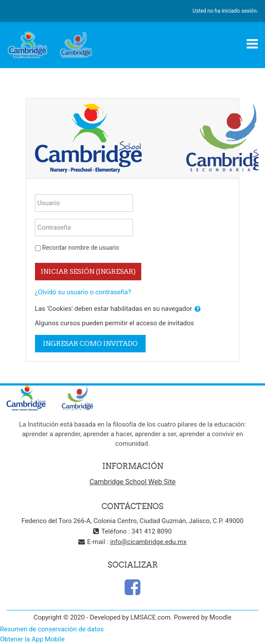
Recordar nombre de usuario (80, 248)
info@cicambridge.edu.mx (148, 542)
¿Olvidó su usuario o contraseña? (83, 292)
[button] (198, 309)
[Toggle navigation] (252, 44)
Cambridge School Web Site (132, 482)
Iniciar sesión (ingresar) (88, 271)
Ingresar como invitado (90, 343)
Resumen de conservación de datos (52, 629)
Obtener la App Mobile (32, 639)
